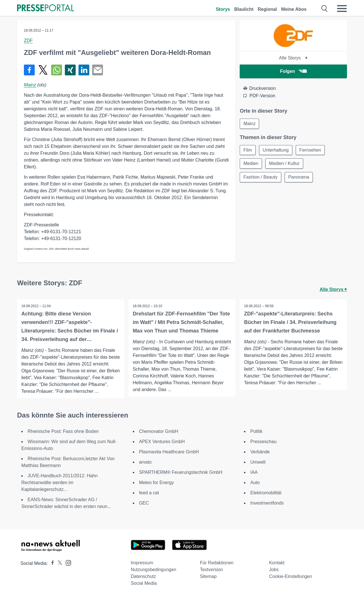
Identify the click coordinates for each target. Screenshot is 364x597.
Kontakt (277, 563)
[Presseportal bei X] (58, 563)
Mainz (30, 85)
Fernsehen (311, 150)
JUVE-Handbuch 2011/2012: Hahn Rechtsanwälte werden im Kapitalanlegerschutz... (59, 483)
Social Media (144, 583)
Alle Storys (293, 58)
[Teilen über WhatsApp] (57, 70)
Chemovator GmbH (159, 431)
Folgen (293, 71)
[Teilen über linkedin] (84, 70)
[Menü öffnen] (342, 9)
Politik (256, 431)
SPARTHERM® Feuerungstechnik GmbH (181, 472)
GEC (144, 503)
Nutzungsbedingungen (154, 570)
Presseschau (263, 442)
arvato (145, 462)
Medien (251, 164)
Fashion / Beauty (260, 177)
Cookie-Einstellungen (290, 576)
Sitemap (208, 576)
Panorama (299, 177)
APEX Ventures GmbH (162, 442)
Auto (255, 483)
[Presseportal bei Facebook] (51, 563)
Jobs (274, 570)
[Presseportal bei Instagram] (67, 562)
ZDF (28, 41)
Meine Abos (294, 9)
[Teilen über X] (43, 70)
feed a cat (149, 493)
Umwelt (258, 462)
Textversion (211, 570)
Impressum (142, 563)
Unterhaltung (276, 150)
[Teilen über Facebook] (29, 70)
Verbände (260, 452)
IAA (254, 472)
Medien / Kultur (285, 164)
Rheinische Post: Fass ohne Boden (63, 431)
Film (248, 150)
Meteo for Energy (157, 483)
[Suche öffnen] (325, 9)
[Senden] (98, 70)
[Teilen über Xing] (70, 70)
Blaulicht (244, 9)
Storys (223, 9)
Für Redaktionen (217, 563)
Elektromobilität (266, 493)
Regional (267, 9)
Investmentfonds (267, 503)
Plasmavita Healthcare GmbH (169, 452)
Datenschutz (143, 576)
